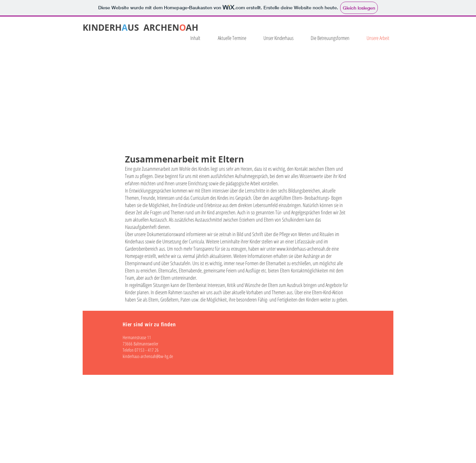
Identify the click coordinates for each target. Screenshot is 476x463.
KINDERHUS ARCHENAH (140, 27)
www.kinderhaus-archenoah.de (304, 249)
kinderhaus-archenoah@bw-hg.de (148, 356)
